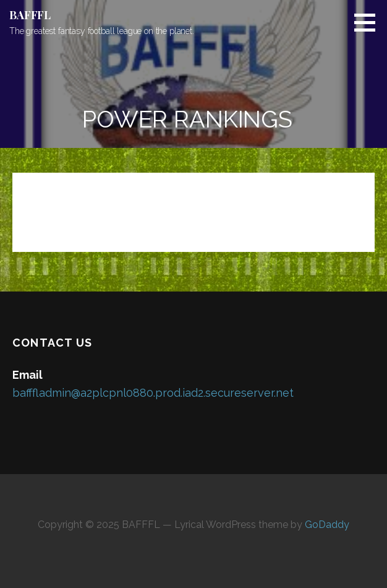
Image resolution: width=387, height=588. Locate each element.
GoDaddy (327, 525)
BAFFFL (30, 15)
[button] (369, 22)
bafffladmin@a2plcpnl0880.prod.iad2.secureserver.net (153, 393)
